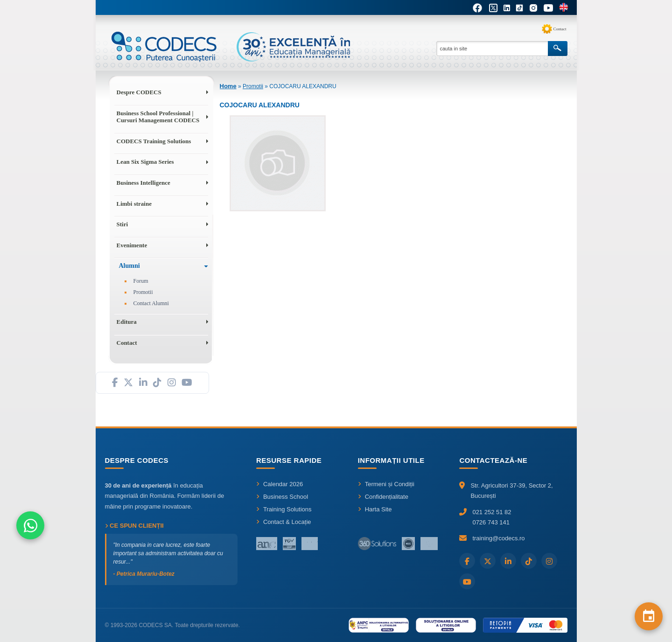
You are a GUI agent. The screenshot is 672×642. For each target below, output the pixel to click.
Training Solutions (284, 509)
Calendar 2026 (280, 484)
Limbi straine (134, 204)
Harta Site (375, 509)
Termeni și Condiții (386, 484)
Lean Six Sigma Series (145, 162)
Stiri (122, 224)
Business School (282, 497)
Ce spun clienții (134, 526)
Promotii (143, 292)
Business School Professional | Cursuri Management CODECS (158, 117)
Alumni (129, 266)
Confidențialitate (383, 497)
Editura (127, 322)
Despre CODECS (139, 92)
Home (228, 86)
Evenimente (132, 245)
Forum (141, 281)
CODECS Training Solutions (154, 141)
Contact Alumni (151, 303)
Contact (560, 29)
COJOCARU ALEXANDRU (303, 86)
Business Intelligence (143, 183)
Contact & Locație (284, 522)
